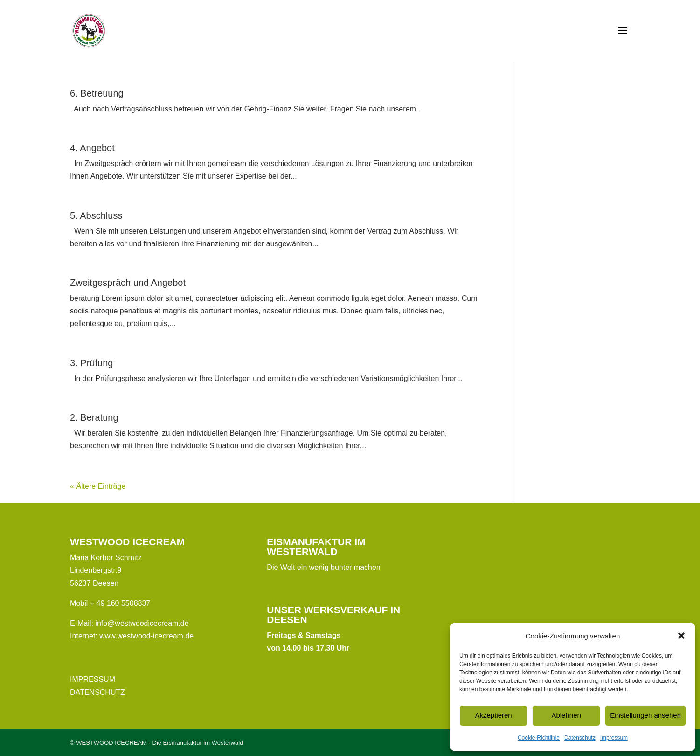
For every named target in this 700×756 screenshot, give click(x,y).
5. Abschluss (96, 215)
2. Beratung (94, 417)
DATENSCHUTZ (97, 692)
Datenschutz (580, 738)
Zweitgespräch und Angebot (128, 283)
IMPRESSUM (93, 679)
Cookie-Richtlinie (539, 738)
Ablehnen (566, 715)
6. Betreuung (97, 93)
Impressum (614, 738)
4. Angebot (92, 148)
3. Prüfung (91, 363)
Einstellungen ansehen (645, 715)
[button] (681, 636)
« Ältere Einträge (98, 486)
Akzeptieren (493, 715)
